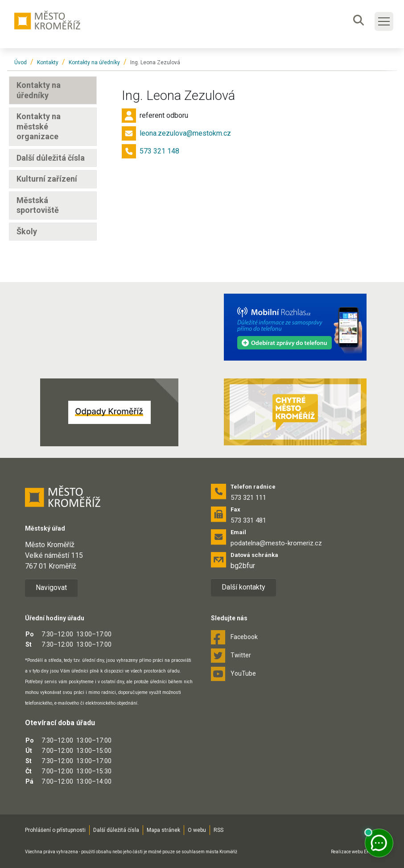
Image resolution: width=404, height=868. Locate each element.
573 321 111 (248, 498)
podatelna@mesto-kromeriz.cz (276, 543)
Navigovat (51, 588)
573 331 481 (248, 520)
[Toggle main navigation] (384, 21)
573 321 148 (159, 151)
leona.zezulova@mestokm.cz (185, 133)
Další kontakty (243, 587)
